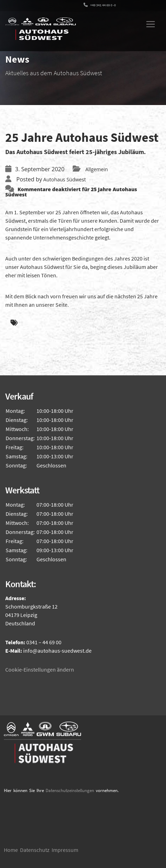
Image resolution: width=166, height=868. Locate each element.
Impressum (65, 850)
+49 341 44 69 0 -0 (100, 5)
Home (11, 850)
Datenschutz (35, 850)
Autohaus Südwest (64, 179)
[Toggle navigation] (151, 24)
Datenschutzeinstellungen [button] (70, 790)
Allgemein (97, 169)
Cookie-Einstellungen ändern (40, 669)
